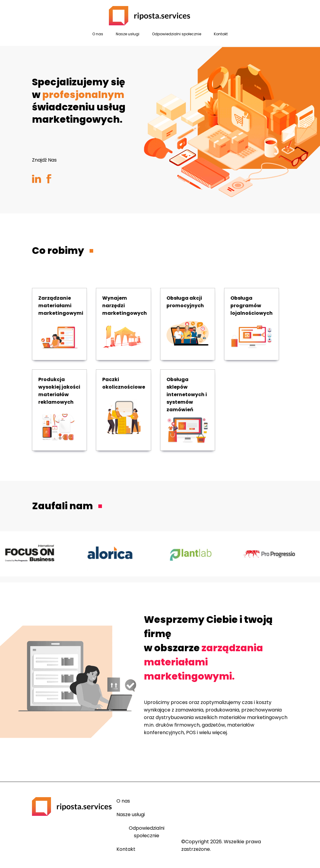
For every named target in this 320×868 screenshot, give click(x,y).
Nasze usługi (128, 34)
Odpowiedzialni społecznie (177, 34)
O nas (98, 34)
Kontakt (221, 34)
